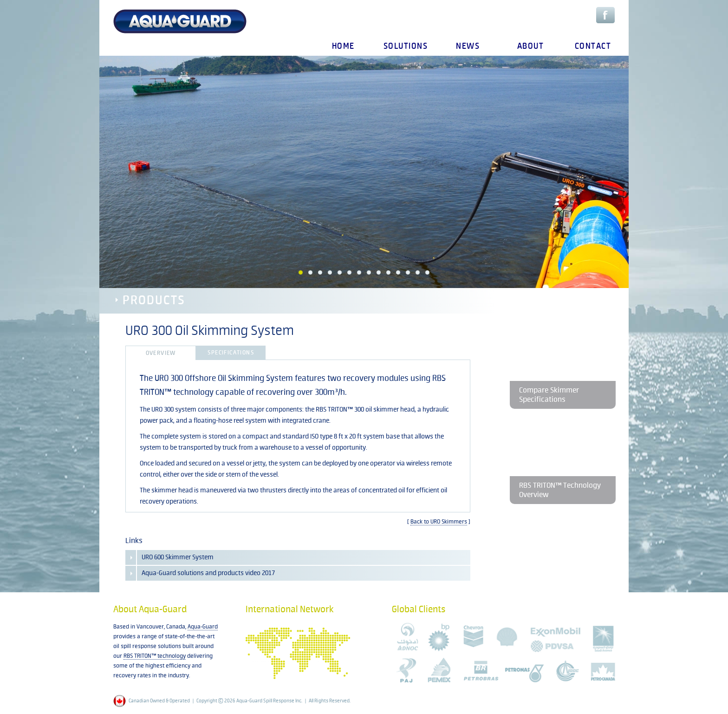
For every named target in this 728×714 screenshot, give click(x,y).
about (531, 46)
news (468, 46)
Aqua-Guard (203, 627)
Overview (161, 353)
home (343, 46)
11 (398, 272)
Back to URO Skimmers (439, 522)
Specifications (231, 353)
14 (427, 272)
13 (418, 272)
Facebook (605, 15)
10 (388, 272)
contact (593, 46)
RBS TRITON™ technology (155, 656)
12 (408, 272)
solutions (406, 46)
